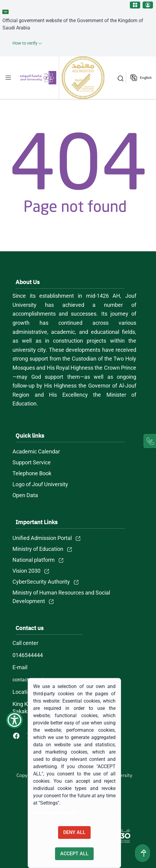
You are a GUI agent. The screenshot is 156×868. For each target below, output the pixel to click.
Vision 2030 (26, 571)
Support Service (32, 462)
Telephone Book (32, 473)
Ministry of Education (38, 549)
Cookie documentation (55, 813)
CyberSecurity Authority (41, 582)
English (146, 78)
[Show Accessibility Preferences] (14, 720)
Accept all (74, 854)
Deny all (74, 832)
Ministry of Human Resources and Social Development (61, 597)
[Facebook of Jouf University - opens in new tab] (17, 736)
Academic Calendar (36, 451)
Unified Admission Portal (42, 538)
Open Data (25, 495)
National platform (34, 560)
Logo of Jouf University (40, 484)
